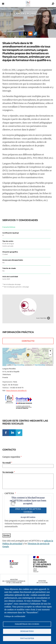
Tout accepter (27, 638)
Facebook (6, 433)
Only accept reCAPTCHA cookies (28, 510)
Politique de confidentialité (15, 616)
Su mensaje (8, 472)
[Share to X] (26, 34)
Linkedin (12, 433)
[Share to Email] (30, 34)
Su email (7, 463)
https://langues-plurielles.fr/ (16, 391)
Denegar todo (27, 631)
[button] (35, 34)
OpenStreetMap (19, 365)
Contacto (28, 341)
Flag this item (41, 318)
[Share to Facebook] (21, 34)
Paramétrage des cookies (27, 624)
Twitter (19, 433)
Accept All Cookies (28, 517)
